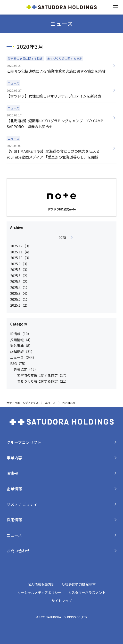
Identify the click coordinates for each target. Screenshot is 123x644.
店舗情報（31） (22, 352)
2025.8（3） (20, 270)
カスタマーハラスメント (87, 592)
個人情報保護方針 (41, 584)
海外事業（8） (21, 346)
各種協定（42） (26, 369)
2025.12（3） (21, 246)
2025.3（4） (20, 293)
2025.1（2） (20, 305)
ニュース (50, 403)
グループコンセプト (24, 442)
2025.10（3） (21, 258)
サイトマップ (62, 601)
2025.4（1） (20, 288)
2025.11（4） (21, 252)
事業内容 (14, 458)
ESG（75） (19, 364)
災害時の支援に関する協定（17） (43, 375)
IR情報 (12, 473)
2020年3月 (69, 403)
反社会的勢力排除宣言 (79, 584)
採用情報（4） (21, 340)
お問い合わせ (18, 551)
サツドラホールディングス (22, 403)
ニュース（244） (23, 357)
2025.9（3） (20, 264)
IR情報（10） (21, 334)
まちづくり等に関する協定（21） (43, 381)
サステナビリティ (22, 504)
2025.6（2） (20, 276)
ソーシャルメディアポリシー (39, 592)
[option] (62, 271)
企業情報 (14, 489)
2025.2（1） (20, 299)
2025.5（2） (20, 281)
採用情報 (14, 520)
